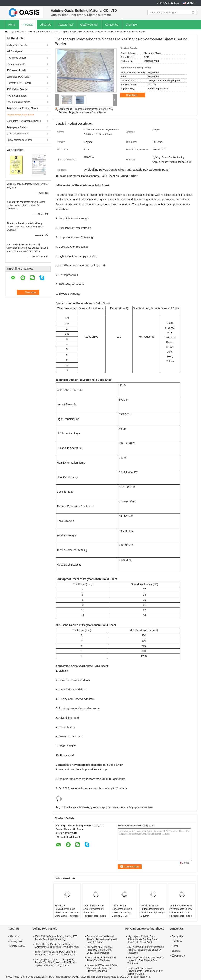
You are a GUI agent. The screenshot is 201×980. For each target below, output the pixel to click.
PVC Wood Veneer (17, 58)
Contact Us (112, 25)
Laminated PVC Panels (19, 77)
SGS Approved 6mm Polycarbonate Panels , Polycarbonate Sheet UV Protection (146, 950)
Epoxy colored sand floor (20, 140)
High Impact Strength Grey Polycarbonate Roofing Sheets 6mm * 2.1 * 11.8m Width (143, 939)
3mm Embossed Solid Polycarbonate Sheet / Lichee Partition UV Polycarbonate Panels (181, 911)
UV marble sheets (16, 64)
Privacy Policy (12, 977)
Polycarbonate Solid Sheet (41, 32)
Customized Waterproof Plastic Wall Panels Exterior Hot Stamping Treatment (102, 968)
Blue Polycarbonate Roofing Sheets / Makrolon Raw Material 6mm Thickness (146, 960)
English (190, 3)
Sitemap (176, 951)
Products (28, 25)
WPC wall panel (15, 51)
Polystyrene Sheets (17, 127)
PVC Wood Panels (16, 70)
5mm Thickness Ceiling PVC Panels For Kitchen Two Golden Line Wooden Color (55, 953)
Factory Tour (66, 25)
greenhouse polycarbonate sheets (108, 807)
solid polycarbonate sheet (140, 807)
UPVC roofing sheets (18, 134)
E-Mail (175, 946)
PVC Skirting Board (17, 96)
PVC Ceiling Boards (17, 89)
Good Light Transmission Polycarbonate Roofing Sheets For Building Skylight (145, 971)
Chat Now (131, 25)
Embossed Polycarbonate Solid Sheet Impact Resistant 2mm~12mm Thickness (66, 911)
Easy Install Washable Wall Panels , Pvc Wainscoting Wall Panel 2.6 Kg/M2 (102, 939)
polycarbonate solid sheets (75, 807)
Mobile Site (179, 956)
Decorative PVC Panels (19, 83)
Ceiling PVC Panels (17, 45)
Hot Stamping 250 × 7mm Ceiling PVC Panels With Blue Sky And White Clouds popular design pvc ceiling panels (55, 962)
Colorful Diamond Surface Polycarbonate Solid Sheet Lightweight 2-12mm (153, 911)
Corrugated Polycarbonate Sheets (24, 121)
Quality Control (89, 25)
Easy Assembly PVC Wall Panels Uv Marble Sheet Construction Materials (100, 950)
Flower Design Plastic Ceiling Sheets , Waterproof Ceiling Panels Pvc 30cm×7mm (57, 946)
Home (12, 25)
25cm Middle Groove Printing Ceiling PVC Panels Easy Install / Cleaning (56, 938)
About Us (46, 25)
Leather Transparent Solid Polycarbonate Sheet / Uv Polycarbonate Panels (95, 911)
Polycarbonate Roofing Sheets (22, 108)
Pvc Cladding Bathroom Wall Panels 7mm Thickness (101, 959)
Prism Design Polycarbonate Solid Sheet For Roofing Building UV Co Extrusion (122, 912)
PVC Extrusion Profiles (18, 102)
